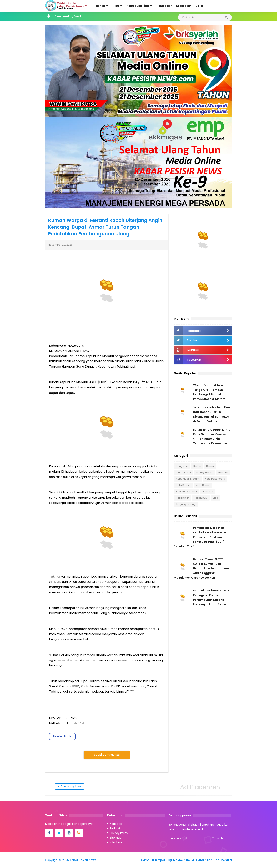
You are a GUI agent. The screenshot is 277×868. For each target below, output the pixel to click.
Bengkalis (182, 466)
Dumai (210, 466)
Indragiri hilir (184, 473)
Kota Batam (183, 485)
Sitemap (116, 838)
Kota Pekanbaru (215, 479)
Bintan (197, 466)
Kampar (223, 473)
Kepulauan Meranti (188, 479)
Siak (215, 498)
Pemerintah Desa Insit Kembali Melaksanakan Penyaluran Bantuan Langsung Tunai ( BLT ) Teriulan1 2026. (200, 538)
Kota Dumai (203, 485)
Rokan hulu (201, 498)
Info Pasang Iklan (70, 787)
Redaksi (115, 828)
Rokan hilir (182, 498)
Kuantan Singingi (186, 492)
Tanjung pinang (186, 505)
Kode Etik (116, 824)
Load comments (107, 755)
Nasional (207, 492)
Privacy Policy (119, 833)
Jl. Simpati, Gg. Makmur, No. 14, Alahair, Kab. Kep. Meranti (192, 860)
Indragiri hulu (204, 473)
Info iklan (116, 842)
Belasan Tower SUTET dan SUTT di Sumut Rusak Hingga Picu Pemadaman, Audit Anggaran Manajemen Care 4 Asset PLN (202, 569)
